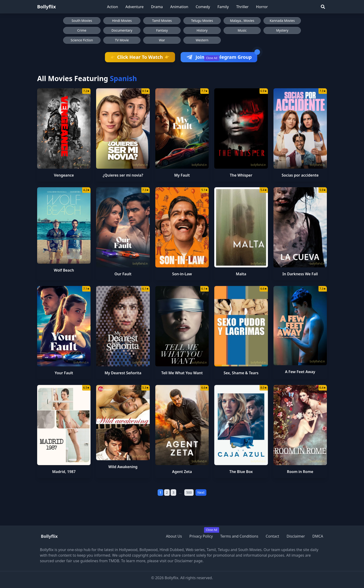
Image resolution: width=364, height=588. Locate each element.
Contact (273, 536)
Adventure (134, 7)
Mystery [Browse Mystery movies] (282, 30)
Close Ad (212, 58)
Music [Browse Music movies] (242, 30)
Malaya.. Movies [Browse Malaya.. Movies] (242, 21)
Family (223, 7)
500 (189, 492)
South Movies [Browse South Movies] (82, 21)
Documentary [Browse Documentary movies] (122, 30)
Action (112, 7)
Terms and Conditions (239, 536)
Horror (262, 7)
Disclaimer (296, 536)
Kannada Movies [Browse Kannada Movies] (282, 21)
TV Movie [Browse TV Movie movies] (122, 40)
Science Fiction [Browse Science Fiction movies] (82, 40)
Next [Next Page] (201, 492)
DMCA (318, 536)
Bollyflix (47, 7)
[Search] (323, 7)
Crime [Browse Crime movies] (82, 30)
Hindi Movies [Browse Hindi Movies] (122, 21)
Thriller (242, 7)
